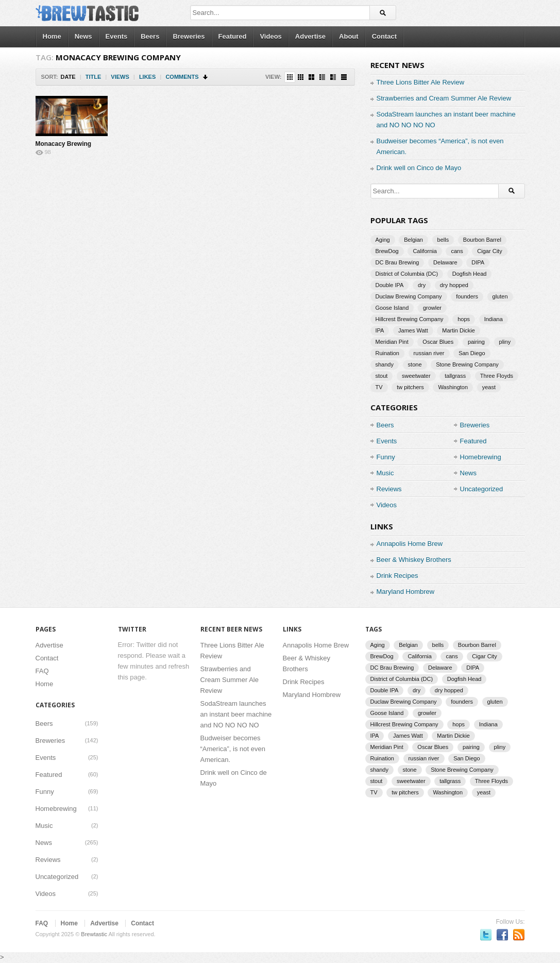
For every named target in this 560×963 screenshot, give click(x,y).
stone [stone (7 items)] (415, 364)
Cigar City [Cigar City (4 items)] (489, 251)
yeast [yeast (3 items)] (489, 387)
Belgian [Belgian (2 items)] (413, 240)
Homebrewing (481, 457)
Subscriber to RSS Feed (519, 935)
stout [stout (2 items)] (382, 376)
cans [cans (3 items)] (457, 251)
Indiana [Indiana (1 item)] (494, 319)
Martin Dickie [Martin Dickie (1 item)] (459, 330)
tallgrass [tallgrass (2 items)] (455, 376)
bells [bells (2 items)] (443, 240)
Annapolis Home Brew (410, 544)
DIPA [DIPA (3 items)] (478, 262)
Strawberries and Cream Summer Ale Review (444, 98)
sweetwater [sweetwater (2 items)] (416, 376)
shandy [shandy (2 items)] (385, 364)
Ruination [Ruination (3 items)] (387, 353)
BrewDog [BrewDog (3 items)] (387, 251)
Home (52, 36)
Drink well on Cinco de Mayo (419, 168)
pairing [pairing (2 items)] (476, 342)
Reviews (389, 489)
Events (117, 36)
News (83, 36)
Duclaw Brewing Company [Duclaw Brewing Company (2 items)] (409, 296)
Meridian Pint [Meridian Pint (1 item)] (392, 342)
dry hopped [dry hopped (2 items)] (454, 285)
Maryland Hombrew (406, 592)
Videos (270, 36)
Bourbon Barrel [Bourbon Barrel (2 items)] (482, 240)
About (349, 36)
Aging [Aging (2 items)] (383, 240)
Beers (150, 36)
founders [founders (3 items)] (467, 296)
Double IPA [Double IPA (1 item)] (390, 285)
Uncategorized (482, 489)
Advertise (310, 36)
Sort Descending (206, 77)
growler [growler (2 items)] (432, 308)
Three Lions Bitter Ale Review (421, 82)
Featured (233, 36)
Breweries (189, 36)
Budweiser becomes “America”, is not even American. (233, 749)
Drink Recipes (397, 576)
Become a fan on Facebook (502, 935)
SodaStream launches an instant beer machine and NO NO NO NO (236, 714)
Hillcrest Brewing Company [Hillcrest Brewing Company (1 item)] (410, 319)
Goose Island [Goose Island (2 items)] (392, 308)
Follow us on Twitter (486, 935)
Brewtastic (94, 934)
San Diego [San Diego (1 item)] (472, 353)
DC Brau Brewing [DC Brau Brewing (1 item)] (397, 262)
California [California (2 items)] (425, 251)
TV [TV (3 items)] (379, 387)
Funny (386, 457)
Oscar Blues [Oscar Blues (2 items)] (438, 342)
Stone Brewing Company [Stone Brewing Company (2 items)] (467, 364)
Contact (384, 36)
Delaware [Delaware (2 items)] (445, 262)
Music (385, 473)
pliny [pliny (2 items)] (505, 342)
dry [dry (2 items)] (422, 285)
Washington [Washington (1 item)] (453, 387)
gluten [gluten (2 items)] (500, 296)
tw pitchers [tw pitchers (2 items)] (410, 387)
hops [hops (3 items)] (464, 319)
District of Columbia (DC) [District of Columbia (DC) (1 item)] (407, 274)
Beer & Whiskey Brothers (414, 560)
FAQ (42, 671)
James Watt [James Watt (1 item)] (413, 330)
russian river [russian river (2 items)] (429, 353)
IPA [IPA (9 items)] (380, 330)
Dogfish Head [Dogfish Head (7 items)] (470, 274)
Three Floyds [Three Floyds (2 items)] (497, 376)
